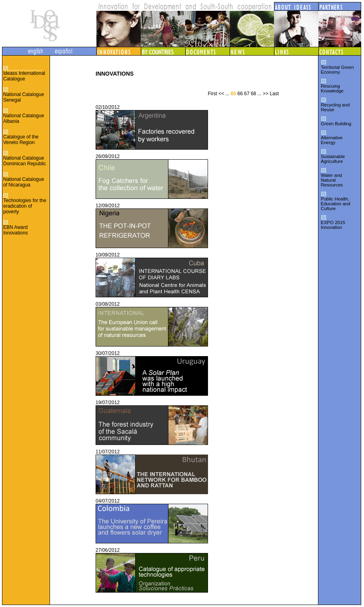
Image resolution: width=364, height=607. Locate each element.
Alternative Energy (332, 140)
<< (221, 94)
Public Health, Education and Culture (336, 204)
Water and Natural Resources (332, 180)
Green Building (336, 124)
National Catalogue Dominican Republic (25, 161)
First (212, 94)
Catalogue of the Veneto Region (21, 140)
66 (240, 94)
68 (253, 94)
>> (266, 94)
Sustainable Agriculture (333, 159)
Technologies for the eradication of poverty (25, 206)
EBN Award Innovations (15, 230)
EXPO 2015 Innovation (333, 225)
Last (274, 94)
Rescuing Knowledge (332, 88)
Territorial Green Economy (337, 70)
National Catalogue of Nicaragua (24, 182)
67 (247, 94)
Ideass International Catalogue (24, 76)
